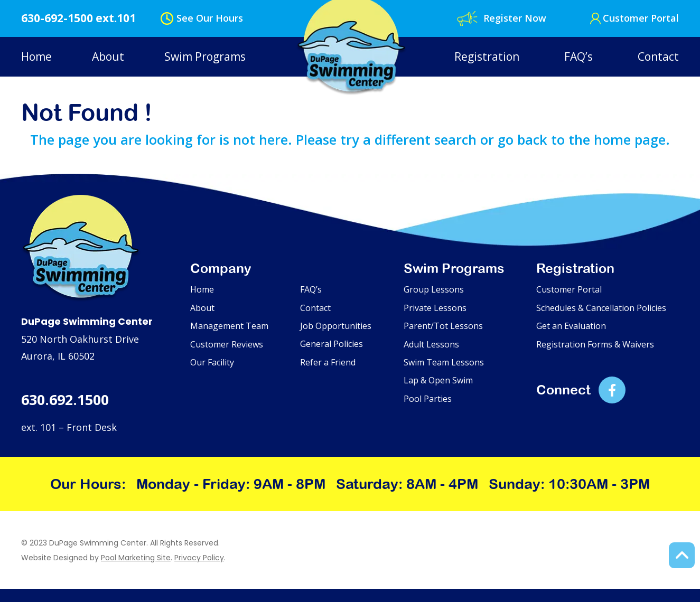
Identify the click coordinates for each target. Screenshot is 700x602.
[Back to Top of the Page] (682, 555)
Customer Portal (641, 18)
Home (36, 57)
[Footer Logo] (81, 248)
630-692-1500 (57, 18)
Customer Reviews (227, 344)
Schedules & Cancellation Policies (601, 308)
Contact (658, 57)
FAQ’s (578, 57)
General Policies (332, 344)
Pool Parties (428, 399)
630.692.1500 (65, 400)
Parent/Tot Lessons (443, 326)
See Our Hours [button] (210, 18)
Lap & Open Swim (438, 380)
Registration (487, 57)
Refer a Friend (328, 362)
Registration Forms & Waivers (595, 344)
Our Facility (212, 362)
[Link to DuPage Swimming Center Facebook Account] (612, 390)
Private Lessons (435, 308)
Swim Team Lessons (444, 362)
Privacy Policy (199, 558)
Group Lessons (434, 289)
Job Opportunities (336, 326)
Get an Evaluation (571, 326)
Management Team (229, 326)
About (108, 57)
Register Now (515, 18)
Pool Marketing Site (136, 558)
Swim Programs (205, 57)
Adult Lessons (431, 344)
